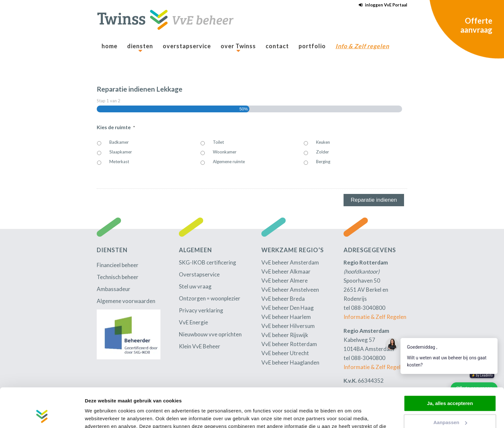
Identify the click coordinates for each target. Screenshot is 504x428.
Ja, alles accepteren (450, 367)
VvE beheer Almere (285, 281)
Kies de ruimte (116, 127)
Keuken (323, 142)
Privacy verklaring (201, 310)
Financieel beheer (118, 265)
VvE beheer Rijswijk (285, 335)
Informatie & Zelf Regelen (375, 317)
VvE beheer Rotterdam (289, 344)
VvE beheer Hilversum (288, 326)
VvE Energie (193, 322)
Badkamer (119, 142)
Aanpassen (450, 385)
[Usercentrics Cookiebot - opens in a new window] (42, 415)
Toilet (218, 142)
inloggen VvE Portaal (386, 5)
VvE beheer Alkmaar (286, 271)
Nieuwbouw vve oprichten (210, 334)
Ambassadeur (114, 289)
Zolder (323, 152)
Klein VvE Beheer (200, 346)
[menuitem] (381, 5)
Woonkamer (225, 152)
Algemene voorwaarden (126, 301)
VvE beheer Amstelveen (290, 290)
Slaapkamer (121, 152)
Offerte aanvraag (476, 25)
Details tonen (100, 415)
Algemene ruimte (229, 162)
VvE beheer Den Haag (288, 308)
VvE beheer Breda (283, 299)
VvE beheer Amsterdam (290, 262)
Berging (323, 162)
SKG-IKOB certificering (208, 262)
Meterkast (119, 162)
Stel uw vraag (195, 286)
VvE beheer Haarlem (286, 317)
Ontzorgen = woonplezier (210, 298)
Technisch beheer (118, 277)
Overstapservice (199, 274)
